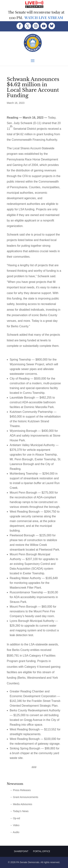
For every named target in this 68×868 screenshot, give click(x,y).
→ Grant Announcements (24, 797)
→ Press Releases (20, 790)
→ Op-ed (15, 818)
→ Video (15, 825)
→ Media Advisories (21, 804)
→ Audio (15, 832)
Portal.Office (42, 851)
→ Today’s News (19, 811)
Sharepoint (21, 851)
